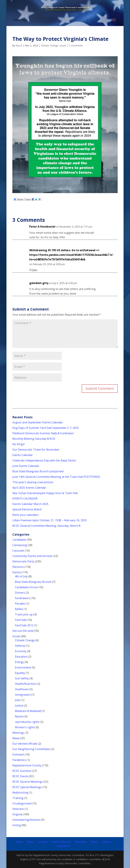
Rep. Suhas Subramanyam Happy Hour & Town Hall (45, 493)
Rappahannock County (27, 765)
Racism (19, 716)
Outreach (18, 754)
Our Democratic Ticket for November (36, 450)
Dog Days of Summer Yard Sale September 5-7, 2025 (46, 428)
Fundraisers (22, 598)
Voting (17, 825)
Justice (19, 706)
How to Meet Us (61, 842)
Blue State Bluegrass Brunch (33, 582)
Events (17, 572)
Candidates (19, 540)
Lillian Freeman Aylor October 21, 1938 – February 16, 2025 (50, 520)
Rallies (19, 609)
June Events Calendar (26, 466)
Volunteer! (63, 846)
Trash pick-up (24, 614)
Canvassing (20, 545)
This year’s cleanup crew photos (33, 482)
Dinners (20, 593)
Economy (21, 651)
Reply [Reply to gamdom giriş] (110, 286)
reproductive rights (27, 722)
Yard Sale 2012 (24, 625)
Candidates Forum (26, 587)
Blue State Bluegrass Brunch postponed (38, 471)
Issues (63, 45)
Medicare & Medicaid (28, 711)
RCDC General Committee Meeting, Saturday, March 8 (46, 526)
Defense (20, 646)
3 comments (76, 45)
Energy (19, 662)
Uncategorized (22, 803)
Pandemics (19, 760)
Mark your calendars (25, 515)
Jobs (18, 700)
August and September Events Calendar (38, 422)
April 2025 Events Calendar (29, 488)
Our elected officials (25, 744)
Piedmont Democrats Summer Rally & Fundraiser (43, 433)
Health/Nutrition (26, 684)
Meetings (18, 733)
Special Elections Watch (27, 509)
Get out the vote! (23, 631)
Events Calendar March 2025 (30, 504)
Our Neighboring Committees (31, 749)
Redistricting (20, 793)
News (16, 738)
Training (18, 798)
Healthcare (22, 689)
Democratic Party (23, 561)
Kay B (19, 45)
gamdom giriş (39, 283)
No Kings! (18, 444)
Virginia (17, 814)
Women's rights (25, 727)
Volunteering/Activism (26, 820)
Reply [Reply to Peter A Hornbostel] (110, 230)
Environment (23, 667)
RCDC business (22, 771)
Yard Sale (21, 620)
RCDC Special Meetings (27, 787)
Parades (20, 604)
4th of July (21, 576)
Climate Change (49, 45)
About (31, 842)
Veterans (18, 809)
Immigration (23, 695)
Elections (18, 567)
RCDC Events (20, 776)
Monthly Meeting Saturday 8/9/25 (34, 439)
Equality (20, 673)
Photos (107, 842)
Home (19, 842)
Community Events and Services (32, 556)
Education (21, 657)
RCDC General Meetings (28, 782)
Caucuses (18, 551)
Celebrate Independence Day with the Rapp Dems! (44, 460)
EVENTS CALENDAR (25, 499)
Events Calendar (23, 455)
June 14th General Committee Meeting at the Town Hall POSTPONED (56, 477)
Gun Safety (22, 678)
